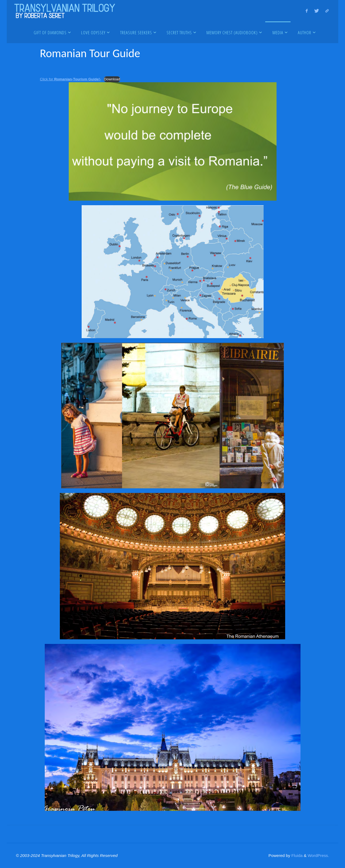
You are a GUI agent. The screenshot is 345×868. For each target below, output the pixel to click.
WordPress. (318, 855)
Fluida (296, 855)
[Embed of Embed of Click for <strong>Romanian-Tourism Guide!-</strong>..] (172, 162)
